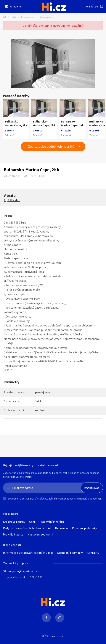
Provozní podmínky (84, 528)
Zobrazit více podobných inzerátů (51, 146)
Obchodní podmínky (70, 553)
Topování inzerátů (52, 522)
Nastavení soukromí (40, 534)
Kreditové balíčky (14, 522)
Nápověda (61, 528)
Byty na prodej (46, 17)
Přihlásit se (92, 7)
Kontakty (93, 553)
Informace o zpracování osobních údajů (28, 553)
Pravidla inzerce (13, 534)
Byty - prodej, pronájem (23, 17)
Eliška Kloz (14, 200)
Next (58, 87)
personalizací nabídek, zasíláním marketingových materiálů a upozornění (62, 499)
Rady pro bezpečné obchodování (23, 528)
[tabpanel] (53, 63)
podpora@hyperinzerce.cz (24, 571)
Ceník (33, 522)
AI (49, 528)
